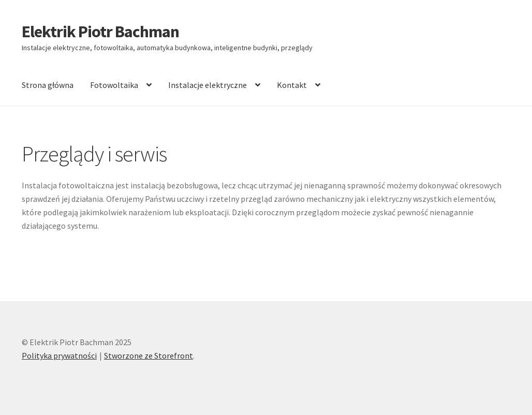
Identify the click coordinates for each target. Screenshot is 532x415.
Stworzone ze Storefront (149, 355)
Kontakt (292, 85)
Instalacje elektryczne (208, 85)
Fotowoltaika (114, 85)
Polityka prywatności (59, 355)
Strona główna (48, 85)
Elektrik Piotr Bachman (100, 32)
